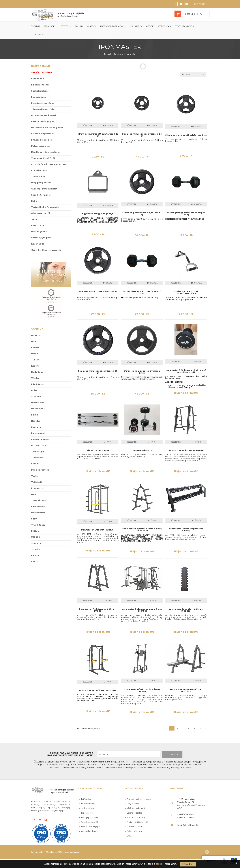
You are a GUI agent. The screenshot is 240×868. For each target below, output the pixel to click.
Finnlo (35, 406)
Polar (34, 382)
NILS (34, 333)
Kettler (35, 339)
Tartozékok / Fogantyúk (45, 199)
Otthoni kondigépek (43, 113)
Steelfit (35, 455)
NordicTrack (38, 394)
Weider (35, 370)
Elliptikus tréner (40, 76)
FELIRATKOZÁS (172, 746)
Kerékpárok (38, 217)
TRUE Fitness (39, 492)
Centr (34, 553)
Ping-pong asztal (41, 174)
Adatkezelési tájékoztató (137, 814)
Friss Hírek (135, 26)
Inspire (35, 547)
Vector (35, 468)
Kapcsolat (201, 26)
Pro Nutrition (39, 437)
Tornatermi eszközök (43, 150)
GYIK (128, 828)
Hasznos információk (112, 26)
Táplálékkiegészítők (43, 101)
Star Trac (36, 388)
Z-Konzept (37, 449)
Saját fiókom (201, 4)
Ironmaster (131, 46)
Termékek (50, 26)
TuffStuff (37, 474)
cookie (159, 864)
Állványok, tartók (41, 205)
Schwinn (36, 541)
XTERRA (36, 529)
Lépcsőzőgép (39, 89)
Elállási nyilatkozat (134, 823)
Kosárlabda (38, 236)
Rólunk (78, 26)
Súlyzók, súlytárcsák (43, 125)
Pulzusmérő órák (41, 138)
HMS (34, 486)
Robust (35, 345)
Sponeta (36, 419)
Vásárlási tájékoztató (135, 800)
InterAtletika (38, 504)
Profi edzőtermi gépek (44, 107)
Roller (35, 193)
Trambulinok (38, 168)
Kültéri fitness (39, 162)
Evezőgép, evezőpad (43, 95)
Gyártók (91, 26)
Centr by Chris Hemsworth (46, 242)
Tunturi (35, 351)
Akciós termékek (42, 64)
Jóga (34, 211)
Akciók (148, 26)
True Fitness (38, 517)
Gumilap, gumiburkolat (44, 180)
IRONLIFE (36, 327)
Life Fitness (38, 376)
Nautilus (36, 413)
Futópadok (38, 70)
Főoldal (35, 26)
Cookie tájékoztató (134, 818)
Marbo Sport (38, 400)
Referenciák (162, 26)
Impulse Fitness (40, 462)
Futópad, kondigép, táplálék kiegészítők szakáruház (62, 783)
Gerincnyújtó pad (41, 229)
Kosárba (108, 117)
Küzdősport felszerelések (46, 144)
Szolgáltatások (132, 795)
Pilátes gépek (39, 223)
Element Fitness (40, 431)
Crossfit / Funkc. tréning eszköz (49, 156)
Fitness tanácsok (182, 26)
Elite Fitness (38, 498)
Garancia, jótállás (133, 805)
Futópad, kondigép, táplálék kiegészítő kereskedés (70, 15)
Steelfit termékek (41, 187)
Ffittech (36, 523)
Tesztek (65, 26)
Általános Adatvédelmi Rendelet (97, 753)
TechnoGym (38, 443)
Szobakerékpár (40, 83)
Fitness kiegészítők (42, 132)
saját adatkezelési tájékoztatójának (136, 756)
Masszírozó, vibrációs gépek (47, 119)
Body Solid (37, 364)
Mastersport (38, 425)
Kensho (35, 358)
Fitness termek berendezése (138, 791)
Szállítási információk (135, 809)
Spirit (34, 510)
